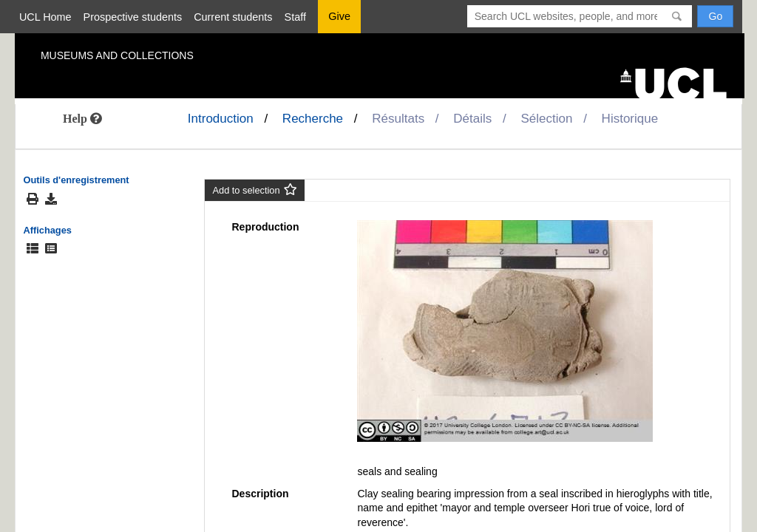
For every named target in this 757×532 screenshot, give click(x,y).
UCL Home (45, 17)
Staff (295, 17)
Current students (233, 17)
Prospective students (133, 17)
